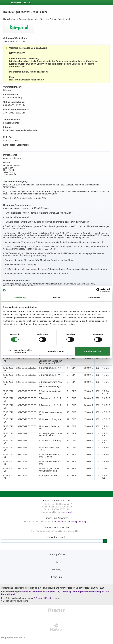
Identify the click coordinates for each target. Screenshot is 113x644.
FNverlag (67, 592)
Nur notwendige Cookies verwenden (21, 351)
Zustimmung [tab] (20, 298)
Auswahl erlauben (56, 351)
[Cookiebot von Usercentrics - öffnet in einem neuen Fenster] (98, 290)
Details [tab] (56, 298)
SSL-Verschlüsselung (44, 598)
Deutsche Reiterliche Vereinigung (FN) (41, 592)
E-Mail (69, 512)
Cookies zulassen (93, 351)
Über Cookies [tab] (93, 298)
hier (65, 531)
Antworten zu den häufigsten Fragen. (71, 522)
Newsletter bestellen (56, 537)
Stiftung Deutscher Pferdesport (88, 592)
